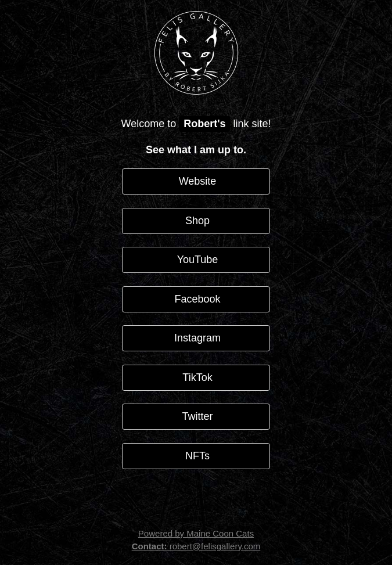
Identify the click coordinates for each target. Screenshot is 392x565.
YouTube (196, 260)
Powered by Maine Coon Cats (196, 533)
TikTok (196, 377)
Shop (196, 221)
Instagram (196, 338)
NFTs (196, 456)
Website (196, 181)
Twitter (196, 416)
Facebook (196, 299)
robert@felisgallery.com (196, 546)
